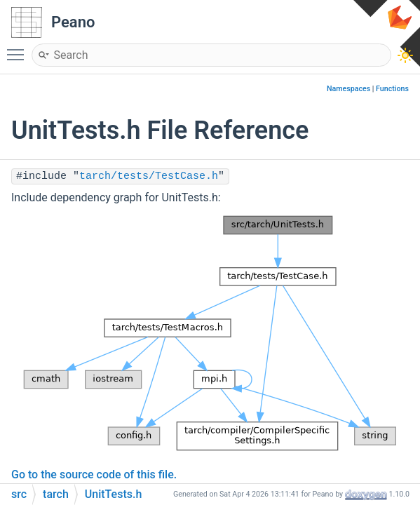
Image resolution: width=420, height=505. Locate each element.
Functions (392, 89)
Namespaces (348, 89)
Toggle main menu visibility (19, 48)
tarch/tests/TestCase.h (149, 176)
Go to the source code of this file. (94, 474)
